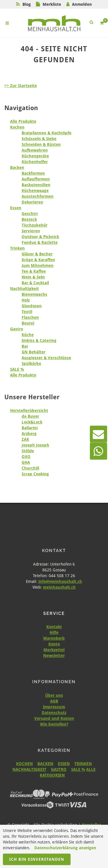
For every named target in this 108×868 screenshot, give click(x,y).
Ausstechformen (38, 196)
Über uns (54, 695)
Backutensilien (36, 185)
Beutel (28, 323)
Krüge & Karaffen (38, 260)
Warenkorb (54, 638)
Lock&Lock (32, 422)
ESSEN (64, 764)
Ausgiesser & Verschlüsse (46, 358)
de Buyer (30, 416)
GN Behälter (34, 352)
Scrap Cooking (35, 474)
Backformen (33, 173)
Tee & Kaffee (34, 271)
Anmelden (82, 4)
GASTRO (59, 769)
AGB (54, 701)
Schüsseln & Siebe (39, 139)
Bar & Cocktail (35, 283)
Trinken (17, 248)
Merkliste (52, 4)
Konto (54, 644)
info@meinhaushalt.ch (60, 581)
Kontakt (54, 627)
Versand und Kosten (54, 718)
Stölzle (28, 451)
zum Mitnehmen (38, 266)
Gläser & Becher (37, 254)
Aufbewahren (35, 150)
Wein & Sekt (33, 277)
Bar (25, 346)
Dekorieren (32, 202)
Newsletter (54, 656)
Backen (17, 167)
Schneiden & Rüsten (41, 144)
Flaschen (30, 317)
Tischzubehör (35, 225)
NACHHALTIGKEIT (29, 769)
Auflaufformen (36, 179)
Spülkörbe (31, 364)
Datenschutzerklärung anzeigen (65, 848)
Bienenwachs (34, 294)
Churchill (30, 468)
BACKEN (45, 764)
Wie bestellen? (54, 724)
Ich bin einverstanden (37, 859)
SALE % (17, 369)
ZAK (25, 439)
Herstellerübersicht (29, 411)
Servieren (31, 231)
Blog (27, 4)
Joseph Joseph (35, 445)
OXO (26, 457)
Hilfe (54, 632)
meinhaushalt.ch (59, 587)
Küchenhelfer (35, 162)
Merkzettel (54, 650)
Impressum (54, 707)
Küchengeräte (35, 156)
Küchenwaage (35, 191)
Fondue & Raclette (40, 242)
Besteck (29, 219)
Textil (27, 312)
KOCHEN (24, 764)
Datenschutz (54, 713)
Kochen (17, 127)
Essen (16, 208)
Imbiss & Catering (39, 340)
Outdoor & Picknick (40, 237)
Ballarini (30, 428)
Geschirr (30, 214)
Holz (26, 300)
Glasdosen (32, 306)
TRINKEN (83, 764)
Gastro (17, 329)
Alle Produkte (23, 121)
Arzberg (29, 434)
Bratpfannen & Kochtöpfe (47, 133)
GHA (26, 462)
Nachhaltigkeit (24, 289)
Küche (28, 335)
